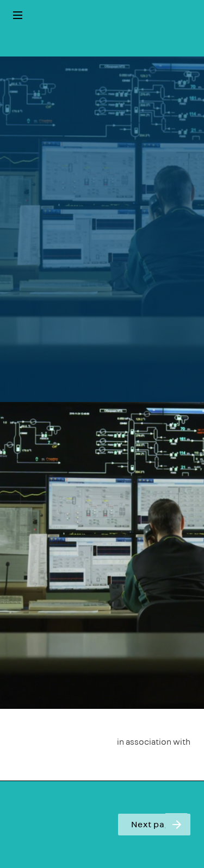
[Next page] (177, 824)
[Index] (17, 15)
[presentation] (102, 229)
